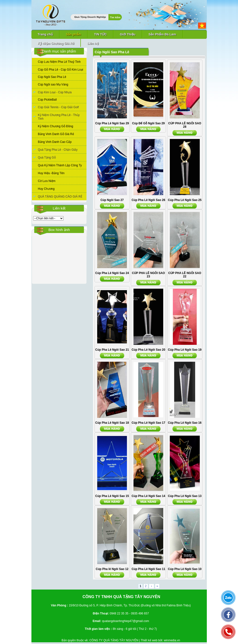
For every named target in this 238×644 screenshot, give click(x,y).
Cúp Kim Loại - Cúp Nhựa (55, 92)
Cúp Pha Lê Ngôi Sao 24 (112, 273)
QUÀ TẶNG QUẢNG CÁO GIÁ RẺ (60, 197)
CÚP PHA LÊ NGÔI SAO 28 (185, 125)
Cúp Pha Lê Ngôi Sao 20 (148, 350)
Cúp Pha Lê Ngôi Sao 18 (112, 423)
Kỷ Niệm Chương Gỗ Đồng (56, 126)
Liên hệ (93, 43)
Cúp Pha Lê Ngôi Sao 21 (112, 350)
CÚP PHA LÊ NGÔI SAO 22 (185, 275)
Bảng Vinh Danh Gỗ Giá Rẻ (56, 134)
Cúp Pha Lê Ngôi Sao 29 (112, 123)
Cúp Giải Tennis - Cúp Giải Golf (58, 107)
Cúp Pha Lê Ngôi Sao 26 (148, 200)
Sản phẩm (74, 34)
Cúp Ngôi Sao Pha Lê (52, 77)
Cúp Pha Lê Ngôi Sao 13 (185, 496)
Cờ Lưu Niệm (47, 181)
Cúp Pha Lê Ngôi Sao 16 (185, 423)
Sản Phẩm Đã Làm (162, 34)
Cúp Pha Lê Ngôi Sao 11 (148, 569)
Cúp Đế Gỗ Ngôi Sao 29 (148, 123)
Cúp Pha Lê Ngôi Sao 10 (185, 569)
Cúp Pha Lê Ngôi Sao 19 (185, 350)
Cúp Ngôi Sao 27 (112, 200)
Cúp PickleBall (47, 100)
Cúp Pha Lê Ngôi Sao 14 (148, 496)
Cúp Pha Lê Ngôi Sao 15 (112, 496)
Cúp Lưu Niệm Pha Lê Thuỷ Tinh (59, 62)
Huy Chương (46, 189)
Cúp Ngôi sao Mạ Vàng (53, 84)
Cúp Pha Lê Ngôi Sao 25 (185, 200)
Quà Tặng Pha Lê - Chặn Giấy (58, 150)
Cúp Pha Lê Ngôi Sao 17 (148, 423)
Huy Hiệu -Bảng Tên (51, 173)
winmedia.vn (172, 640)
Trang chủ (45, 34)
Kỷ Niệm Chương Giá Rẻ (56, 43)
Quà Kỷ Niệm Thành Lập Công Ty (60, 165)
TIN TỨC (100, 34)
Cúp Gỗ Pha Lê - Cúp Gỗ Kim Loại (61, 70)
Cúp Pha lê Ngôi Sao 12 (112, 569)
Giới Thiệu (128, 34)
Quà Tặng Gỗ (47, 158)
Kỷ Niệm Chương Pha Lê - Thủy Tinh (59, 117)
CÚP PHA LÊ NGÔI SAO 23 (148, 275)
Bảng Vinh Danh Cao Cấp (55, 142)
